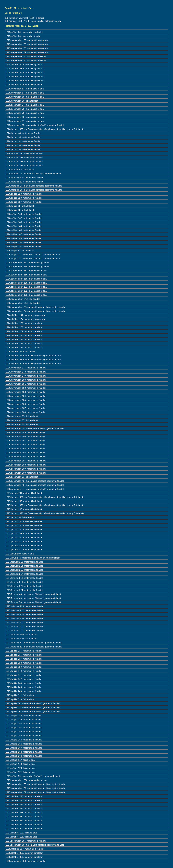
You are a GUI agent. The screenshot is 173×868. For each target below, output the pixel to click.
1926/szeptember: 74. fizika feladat (23, 299)
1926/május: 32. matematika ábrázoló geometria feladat (33, 259)
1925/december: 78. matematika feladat (25, 109)
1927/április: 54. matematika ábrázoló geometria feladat (33, 703)
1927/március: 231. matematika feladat (24, 622)
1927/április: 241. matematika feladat (23, 675)
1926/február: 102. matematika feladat (24, 157)
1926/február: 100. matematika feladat (24, 153)
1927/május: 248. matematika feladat (24, 715)
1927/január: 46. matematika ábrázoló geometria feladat (33, 558)
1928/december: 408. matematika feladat (26, 861)
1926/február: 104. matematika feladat (24, 161)
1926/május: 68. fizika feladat (20, 250)
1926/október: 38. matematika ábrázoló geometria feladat (33, 364)
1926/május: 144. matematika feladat (24, 226)
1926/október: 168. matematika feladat (24, 327)
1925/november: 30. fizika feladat (22, 101)
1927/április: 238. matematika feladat (23, 663)
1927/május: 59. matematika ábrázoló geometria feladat (33, 776)
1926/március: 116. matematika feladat (24, 178)
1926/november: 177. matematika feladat (26, 368)
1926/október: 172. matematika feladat (24, 339)
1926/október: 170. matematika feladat (24, 335)
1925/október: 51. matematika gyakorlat (25, 81)
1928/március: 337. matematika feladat (24, 849)
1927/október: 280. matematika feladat (24, 817)
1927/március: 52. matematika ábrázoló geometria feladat (34, 647)
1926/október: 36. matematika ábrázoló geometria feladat (33, 356)
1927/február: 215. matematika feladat (24, 570)
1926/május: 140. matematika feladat (24, 214)
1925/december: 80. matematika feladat (25, 117)
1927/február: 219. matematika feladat (24, 582)
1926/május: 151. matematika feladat (24, 246)
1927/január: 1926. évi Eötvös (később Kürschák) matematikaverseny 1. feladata (45, 497)
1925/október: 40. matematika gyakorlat (25, 64)
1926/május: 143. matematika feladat (24, 222)
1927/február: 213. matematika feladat (24, 562)
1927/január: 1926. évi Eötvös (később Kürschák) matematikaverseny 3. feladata (45, 513)
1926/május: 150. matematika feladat (24, 242)
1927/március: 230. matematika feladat (24, 618)
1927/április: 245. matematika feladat (23, 687)
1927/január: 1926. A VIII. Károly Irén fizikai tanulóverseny (33, 21)
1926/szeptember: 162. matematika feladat (26, 291)
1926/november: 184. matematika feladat (26, 396)
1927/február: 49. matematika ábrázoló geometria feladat (33, 598)
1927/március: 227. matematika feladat (24, 610)
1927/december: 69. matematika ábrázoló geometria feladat (35, 845)
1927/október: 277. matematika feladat (24, 808)
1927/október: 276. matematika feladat (24, 804)
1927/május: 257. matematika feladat (24, 748)
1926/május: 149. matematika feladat (24, 238)
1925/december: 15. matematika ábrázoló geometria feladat (35, 125)
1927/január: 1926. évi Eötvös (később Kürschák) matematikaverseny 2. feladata (45, 505)
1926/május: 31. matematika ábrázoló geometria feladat (33, 254)
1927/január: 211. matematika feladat (24, 546)
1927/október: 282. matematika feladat (24, 825)
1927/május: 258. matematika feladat (24, 752)
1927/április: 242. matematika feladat (23, 679)
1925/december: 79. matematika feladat (25, 113)
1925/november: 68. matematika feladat (25, 97)
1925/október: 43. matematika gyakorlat (25, 68)
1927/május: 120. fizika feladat (20, 768)
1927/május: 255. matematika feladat (24, 740)
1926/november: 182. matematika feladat (26, 388)
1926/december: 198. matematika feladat (26, 465)
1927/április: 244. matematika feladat (23, 683)
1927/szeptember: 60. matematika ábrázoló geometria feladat (35, 784)
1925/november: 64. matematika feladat (25, 93)
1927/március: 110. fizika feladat (21, 639)
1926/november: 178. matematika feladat (26, 372)
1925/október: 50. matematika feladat (24, 85)
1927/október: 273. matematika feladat (24, 796)
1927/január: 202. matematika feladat (24, 501)
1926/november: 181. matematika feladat (26, 384)
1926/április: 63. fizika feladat (20, 210)
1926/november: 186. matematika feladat (26, 404)
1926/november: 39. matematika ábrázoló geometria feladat (35, 428)
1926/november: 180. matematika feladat (26, 380)
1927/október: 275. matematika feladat (24, 800)
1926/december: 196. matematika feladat (26, 457)
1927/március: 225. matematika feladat (24, 606)
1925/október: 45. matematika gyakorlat (25, 77)
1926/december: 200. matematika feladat (26, 473)
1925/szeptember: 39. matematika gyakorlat (27, 52)
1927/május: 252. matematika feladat (24, 732)
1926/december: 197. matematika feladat (26, 461)
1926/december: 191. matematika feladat (26, 440)
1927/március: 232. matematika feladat (24, 626)
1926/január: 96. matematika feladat (23, 149)
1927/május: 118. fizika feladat (20, 764)
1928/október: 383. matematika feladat (24, 853)
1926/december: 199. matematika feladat (26, 469)
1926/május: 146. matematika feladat (24, 230)
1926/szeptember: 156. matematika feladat (26, 275)
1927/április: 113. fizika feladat (20, 699)
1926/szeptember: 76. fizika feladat (23, 303)
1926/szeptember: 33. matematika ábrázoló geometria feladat (35, 307)
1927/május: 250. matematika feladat (24, 724)
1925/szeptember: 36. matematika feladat (26, 56)
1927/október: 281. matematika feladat (24, 821)
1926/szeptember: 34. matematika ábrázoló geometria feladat (35, 311)
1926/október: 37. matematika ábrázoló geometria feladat (33, 360)
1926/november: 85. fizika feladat (22, 416)
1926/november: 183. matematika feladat (26, 392)
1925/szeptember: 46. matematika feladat (26, 60)
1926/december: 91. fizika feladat (22, 477)
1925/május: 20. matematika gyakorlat (24, 32)
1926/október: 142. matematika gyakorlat (26, 315)
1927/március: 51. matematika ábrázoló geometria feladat (34, 643)
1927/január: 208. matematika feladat (24, 533)
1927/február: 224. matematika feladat (24, 590)
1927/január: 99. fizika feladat (20, 554)
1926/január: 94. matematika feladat (23, 145)
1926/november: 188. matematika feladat (26, 412)
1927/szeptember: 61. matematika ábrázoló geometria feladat (35, 788)
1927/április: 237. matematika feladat (23, 659)
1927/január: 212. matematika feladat (24, 550)
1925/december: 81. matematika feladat (25, 121)
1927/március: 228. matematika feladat (24, 614)
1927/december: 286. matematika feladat (26, 841)
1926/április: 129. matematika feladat (23, 198)
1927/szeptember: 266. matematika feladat (26, 780)
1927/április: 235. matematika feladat (23, 651)
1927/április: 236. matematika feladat (23, 655)
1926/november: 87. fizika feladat (22, 420)
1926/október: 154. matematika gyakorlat (26, 319)
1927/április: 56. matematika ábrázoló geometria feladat (33, 711)
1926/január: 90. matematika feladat (23, 137)
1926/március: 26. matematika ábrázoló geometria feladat (34, 190)
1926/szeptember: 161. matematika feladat (26, 287)
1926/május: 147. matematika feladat (24, 234)
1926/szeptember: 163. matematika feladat (26, 295)
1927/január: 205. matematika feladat (24, 525)
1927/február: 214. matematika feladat (24, 566)
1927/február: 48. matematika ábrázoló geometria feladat (33, 594)
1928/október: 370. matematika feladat (24, 857)
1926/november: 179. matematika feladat (26, 376)
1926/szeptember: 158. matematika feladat (26, 279)
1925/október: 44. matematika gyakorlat (25, 73)
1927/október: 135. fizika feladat (21, 837)
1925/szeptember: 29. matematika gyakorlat (27, 40)
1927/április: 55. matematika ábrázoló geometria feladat (33, 707)
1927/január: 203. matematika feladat (24, 509)
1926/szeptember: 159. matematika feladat (26, 283)
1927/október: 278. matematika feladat (24, 812)
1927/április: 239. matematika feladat (23, 667)
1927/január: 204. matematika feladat (24, 521)
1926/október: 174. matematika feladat (24, 347)
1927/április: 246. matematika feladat (23, 691)
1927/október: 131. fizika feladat (21, 833)
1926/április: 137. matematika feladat (23, 202)
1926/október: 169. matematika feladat (24, 331)
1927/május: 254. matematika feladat (24, 736)
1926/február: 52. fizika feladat (20, 170)
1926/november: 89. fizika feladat (22, 424)
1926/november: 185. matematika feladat (26, 400)
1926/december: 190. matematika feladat (26, 436)
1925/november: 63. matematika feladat (25, 89)
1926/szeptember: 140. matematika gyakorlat (28, 267)
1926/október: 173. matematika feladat (24, 343)
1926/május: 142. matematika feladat (24, 218)
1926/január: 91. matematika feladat (23, 141)
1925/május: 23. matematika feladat (23, 36)
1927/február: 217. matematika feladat (24, 574)
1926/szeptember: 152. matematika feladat (26, 271)
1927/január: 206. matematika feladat (24, 529)
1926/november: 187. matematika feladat (26, 408)
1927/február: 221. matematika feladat (24, 586)
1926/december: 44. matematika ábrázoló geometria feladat (35, 489)
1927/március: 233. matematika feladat (24, 631)
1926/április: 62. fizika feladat (20, 206)
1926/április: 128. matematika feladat (23, 194)
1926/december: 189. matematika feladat (26, 432)
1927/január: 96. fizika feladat (20, 517)
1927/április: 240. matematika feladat (23, 671)
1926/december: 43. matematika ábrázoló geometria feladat (35, 485)
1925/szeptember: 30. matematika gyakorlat (27, 44)
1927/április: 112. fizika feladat (20, 695)
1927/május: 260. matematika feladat (24, 756)
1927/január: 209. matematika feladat (24, 538)
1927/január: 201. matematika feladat (24, 493)
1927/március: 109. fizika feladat (21, 635)
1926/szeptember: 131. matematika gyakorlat (28, 263)
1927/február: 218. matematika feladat (24, 578)
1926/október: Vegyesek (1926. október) (24, 18)
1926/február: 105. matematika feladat (24, 166)
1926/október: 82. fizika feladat (21, 352)
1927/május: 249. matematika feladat (24, 719)
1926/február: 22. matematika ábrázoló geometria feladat (33, 174)
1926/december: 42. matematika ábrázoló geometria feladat (35, 481)
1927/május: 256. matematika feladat (24, 744)
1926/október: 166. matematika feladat (24, 323)
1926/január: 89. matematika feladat (23, 133)
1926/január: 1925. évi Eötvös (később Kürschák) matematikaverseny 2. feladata (45, 129)
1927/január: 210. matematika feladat (24, 542)
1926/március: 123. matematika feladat (24, 182)
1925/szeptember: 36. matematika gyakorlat (27, 48)
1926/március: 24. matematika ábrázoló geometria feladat (34, 186)
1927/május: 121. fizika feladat (20, 772)
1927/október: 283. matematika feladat (24, 829)
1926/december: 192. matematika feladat (26, 445)
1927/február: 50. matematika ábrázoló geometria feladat (33, 602)
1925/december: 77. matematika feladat (25, 105)
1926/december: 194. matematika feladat (26, 449)
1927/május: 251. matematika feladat (24, 728)
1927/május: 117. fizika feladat (20, 760)
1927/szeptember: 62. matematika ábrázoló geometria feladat (35, 792)
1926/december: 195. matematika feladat (26, 453)
